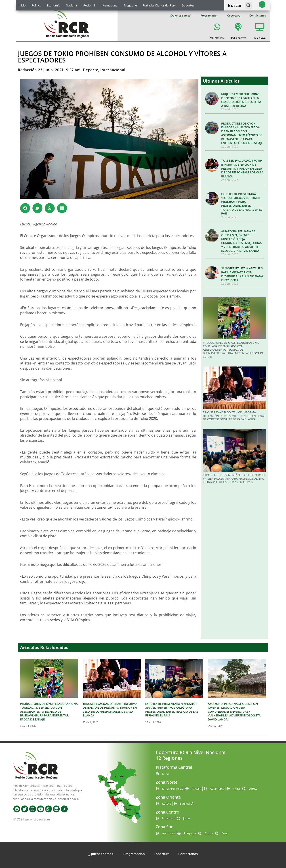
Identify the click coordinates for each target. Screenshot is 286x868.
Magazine (130, 5)
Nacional (72, 5)
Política (36, 5)
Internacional (109, 5)
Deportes (188, 5)
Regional (89, 5)
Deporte (91, 70)
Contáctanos (258, 16)
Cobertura (234, 16)
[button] (248, 5)
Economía (54, 5)
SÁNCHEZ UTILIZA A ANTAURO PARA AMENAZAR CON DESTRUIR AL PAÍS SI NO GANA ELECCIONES (242, 274)
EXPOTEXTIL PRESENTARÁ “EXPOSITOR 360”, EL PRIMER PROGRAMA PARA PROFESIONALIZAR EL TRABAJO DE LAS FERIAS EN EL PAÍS (242, 204)
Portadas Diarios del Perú (159, 5)
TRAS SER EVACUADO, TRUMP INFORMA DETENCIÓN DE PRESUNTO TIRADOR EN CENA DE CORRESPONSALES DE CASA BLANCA (242, 168)
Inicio (22, 5)
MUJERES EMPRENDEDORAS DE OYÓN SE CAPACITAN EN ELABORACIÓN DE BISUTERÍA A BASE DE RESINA (241, 100)
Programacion (209, 16)
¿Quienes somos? (181, 16)
